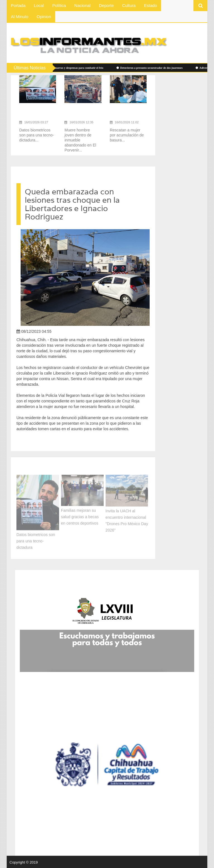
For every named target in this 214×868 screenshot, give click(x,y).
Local (39, 5)
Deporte (106, 5)
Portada (18, 5)
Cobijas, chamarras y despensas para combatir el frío (71, 68)
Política (59, 5)
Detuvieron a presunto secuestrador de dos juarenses (151, 68)
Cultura (129, 5)
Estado (151, 5)
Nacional (82, 5)
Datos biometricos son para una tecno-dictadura (36, 540)
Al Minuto (20, 17)
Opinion (44, 17)
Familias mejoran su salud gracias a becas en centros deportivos (80, 515)
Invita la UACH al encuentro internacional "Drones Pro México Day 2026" (127, 519)
